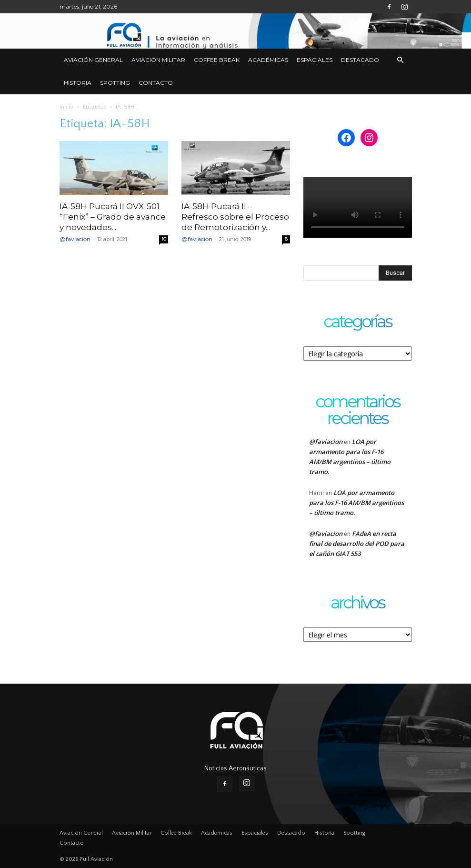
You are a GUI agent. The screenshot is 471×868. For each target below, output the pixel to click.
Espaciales (315, 60)
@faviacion (75, 239)
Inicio (67, 107)
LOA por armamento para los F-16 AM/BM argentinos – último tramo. (356, 503)
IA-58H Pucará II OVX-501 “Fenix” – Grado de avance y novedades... (113, 217)
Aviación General (93, 60)
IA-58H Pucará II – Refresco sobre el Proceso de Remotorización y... (235, 217)
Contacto (156, 83)
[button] (401, 60)
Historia (78, 83)
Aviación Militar (158, 60)
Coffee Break (217, 60)
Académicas (268, 60)
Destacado (360, 60)
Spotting (115, 83)
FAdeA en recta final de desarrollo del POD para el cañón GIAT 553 (357, 544)
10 (164, 239)
